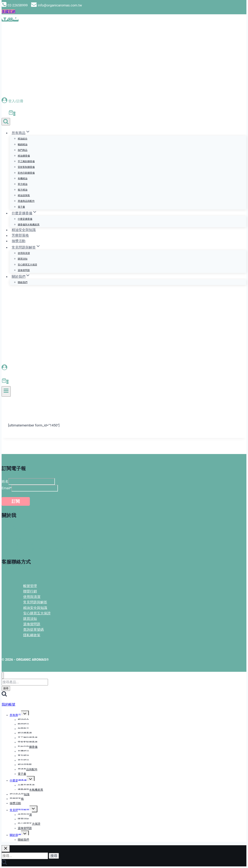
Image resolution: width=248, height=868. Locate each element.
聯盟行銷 (30, 591)
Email (7, 488)
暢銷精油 (23, 144)
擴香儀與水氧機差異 (29, 225)
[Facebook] (5, 20)
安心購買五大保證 (27, 265)
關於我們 (15, 835)
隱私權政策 (32, 635)
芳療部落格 (20, 235)
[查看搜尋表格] (6, 122)
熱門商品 (23, 150)
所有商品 (15, 715)
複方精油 (23, 190)
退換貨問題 (24, 270)
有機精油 (23, 179)
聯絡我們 (23, 282)
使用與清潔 (24, 253)
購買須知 (23, 259)
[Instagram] (10, 20)
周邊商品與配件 (26, 201)
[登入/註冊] (124, 101)
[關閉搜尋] (6, 849)
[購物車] (10, 114)
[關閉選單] (3, 676)
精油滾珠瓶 (24, 195)
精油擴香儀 (24, 156)
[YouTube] (16, 20)
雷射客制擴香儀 (26, 167)
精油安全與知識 (24, 230)
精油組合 (23, 139)
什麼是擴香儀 (25, 219)
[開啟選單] (6, 391)
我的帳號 (8, 704)
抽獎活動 (19, 241)
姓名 (5, 481)
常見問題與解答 (35, 602)
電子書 (21, 207)
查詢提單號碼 (33, 630)
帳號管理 (30, 586)
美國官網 (8, 11)
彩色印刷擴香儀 (26, 173)
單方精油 (23, 184)
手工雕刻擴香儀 (26, 161)
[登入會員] (123, 368)
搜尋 (6, 688)
